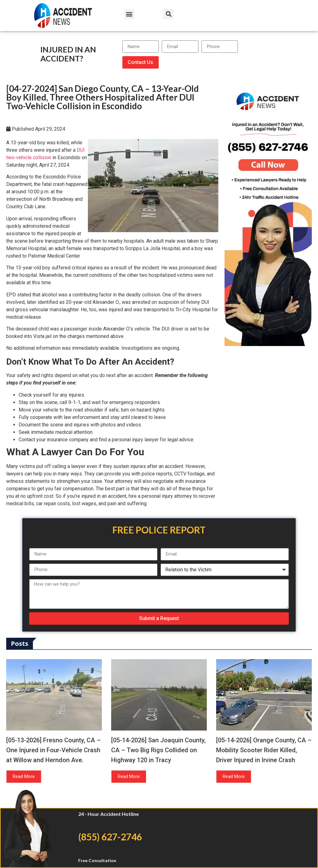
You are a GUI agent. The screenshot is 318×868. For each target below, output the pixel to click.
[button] (129, 14)
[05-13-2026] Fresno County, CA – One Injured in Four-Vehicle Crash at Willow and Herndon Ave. (53, 750)
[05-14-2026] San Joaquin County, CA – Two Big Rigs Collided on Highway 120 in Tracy (158, 750)
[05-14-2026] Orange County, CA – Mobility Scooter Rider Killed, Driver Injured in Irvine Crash (264, 750)
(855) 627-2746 (110, 837)
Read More (24, 776)
